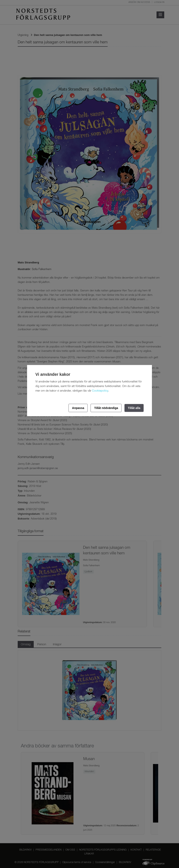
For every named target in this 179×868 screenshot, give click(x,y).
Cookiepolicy (100, 391)
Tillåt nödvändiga (106, 408)
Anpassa (78, 408)
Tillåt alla (134, 408)
